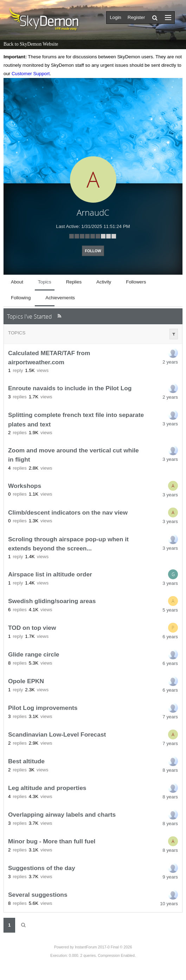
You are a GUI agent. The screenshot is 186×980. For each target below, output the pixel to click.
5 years (170, 610)
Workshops (25, 486)
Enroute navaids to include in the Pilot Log (70, 388)
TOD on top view (32, 628)
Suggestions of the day (42, 868)
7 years (170, 717)
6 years (170, 637)
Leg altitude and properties (47, 788)
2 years (170, 362)
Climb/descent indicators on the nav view (68, 512)
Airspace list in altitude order (50, 575)
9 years (170, 877)
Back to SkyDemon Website (31, 44)
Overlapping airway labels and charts (62, 815)
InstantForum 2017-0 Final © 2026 (103, 947)
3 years (170, 424)
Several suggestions (38, 895)
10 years (169, 904)
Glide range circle (34, 655)
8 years (170, 770)
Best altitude (26, 762)
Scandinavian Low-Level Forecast (57, 735)
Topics (17, 333)
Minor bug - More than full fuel (52, 842)
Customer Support (31, 74)
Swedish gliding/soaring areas (52, 601)
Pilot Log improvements (43, 708)
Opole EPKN (26, 681)
